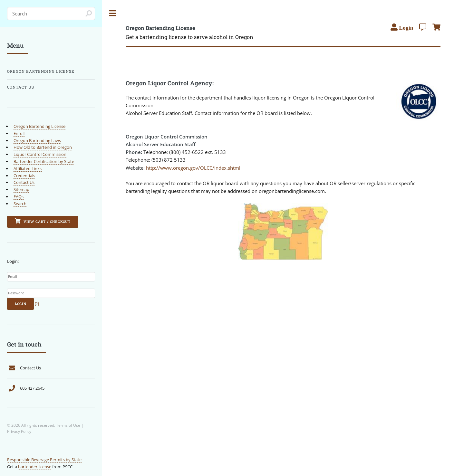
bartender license (35, 467)
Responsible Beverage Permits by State (44, 460)
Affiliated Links (28, 168)
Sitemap (21, 189)
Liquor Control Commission (40, 154)
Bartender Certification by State (44, 161)
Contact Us (21, 87)
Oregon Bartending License (41, 71)
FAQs (19, 196)
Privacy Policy (19, 431)
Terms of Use (68, 425)
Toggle (113, 13)
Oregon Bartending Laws (37, 140)
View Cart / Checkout (43, 221)
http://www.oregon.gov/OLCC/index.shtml (193, 168)
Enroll (19, 133)
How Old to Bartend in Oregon (43, 147)
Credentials (24, 176)
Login (21, 304)
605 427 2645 (32, 388)
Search (20, 204)
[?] (37, 304)
